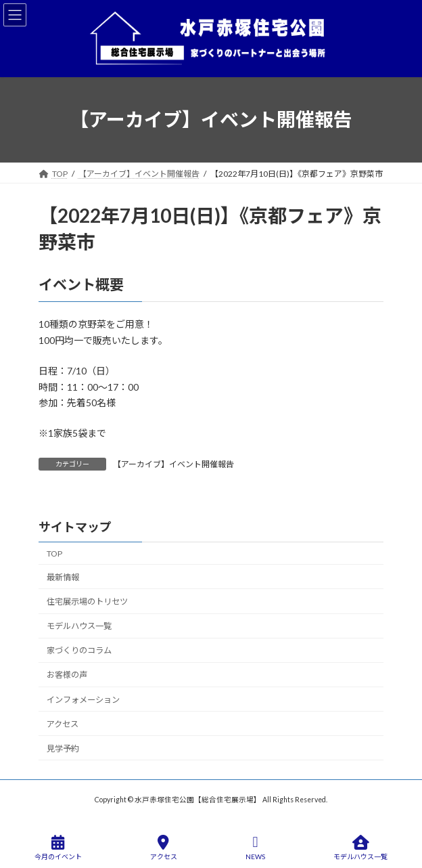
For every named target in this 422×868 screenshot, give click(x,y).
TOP (54, 554)
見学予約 (63, 748)
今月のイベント (58, 848)
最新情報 (63, 577)
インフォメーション (83, 699)
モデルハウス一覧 (79, 626)
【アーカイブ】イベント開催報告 (173, 464)
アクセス (63, 723)
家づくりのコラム (79, 650)
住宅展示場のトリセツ (87, 602)
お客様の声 (67, 675)
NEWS (255, 848)
